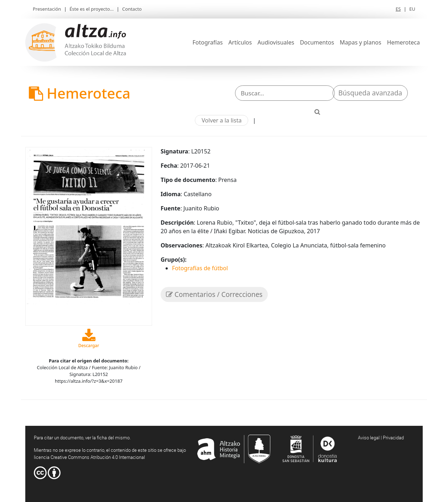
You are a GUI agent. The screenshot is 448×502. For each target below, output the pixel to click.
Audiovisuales (276, 42)
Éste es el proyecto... (92, 9)
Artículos (240, 42)
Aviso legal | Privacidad (381, 438)
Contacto (132, 9)
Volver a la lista (222, 120)
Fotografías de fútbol (200, 268)
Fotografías (208, 42)
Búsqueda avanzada (370, 93)
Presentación (47, 9)
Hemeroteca (403, 42)
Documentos (317, 42)
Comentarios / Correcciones (214, 294)
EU (412, 9)
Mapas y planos (361, 42)
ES (398, 9)
